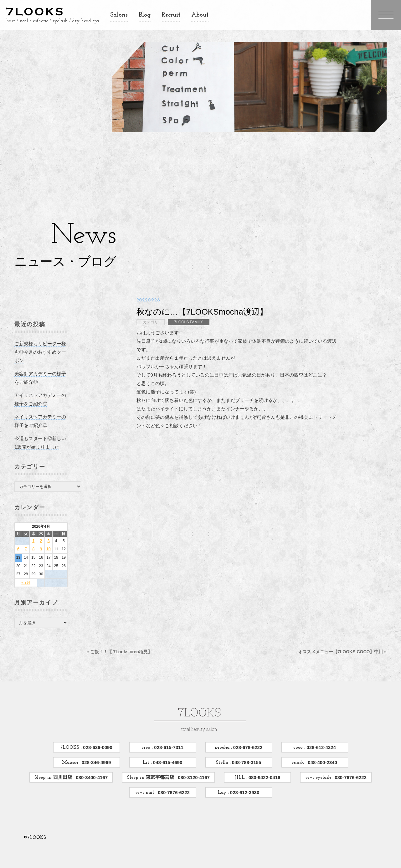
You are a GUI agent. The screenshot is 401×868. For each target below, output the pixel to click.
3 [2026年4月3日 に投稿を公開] (50, 535)
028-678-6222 (247, 729)
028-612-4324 (321, 729)
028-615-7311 (168, 729)
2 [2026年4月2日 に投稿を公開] (42, 535)
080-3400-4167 (91, 760)
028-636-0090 (97, 729)
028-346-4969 (96, 745)
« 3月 (27, 577)
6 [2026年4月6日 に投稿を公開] (20, 543)
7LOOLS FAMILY (189, 316)
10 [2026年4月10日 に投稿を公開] (50, 543)
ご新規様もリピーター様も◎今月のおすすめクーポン (41, 346)
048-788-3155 (246, 745)
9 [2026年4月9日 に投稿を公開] (42, 543)
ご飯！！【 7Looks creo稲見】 (122, 451)
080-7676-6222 (350, 760)
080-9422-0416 (264, 760)
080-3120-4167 (193, 760)
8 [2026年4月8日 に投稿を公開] (35, 543)
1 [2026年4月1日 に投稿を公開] (35, 535)
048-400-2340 (322, 745)
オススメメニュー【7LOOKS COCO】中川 (339, 451)
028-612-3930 (244, 775)
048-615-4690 (167, 745)
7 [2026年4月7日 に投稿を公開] (27, 543)
